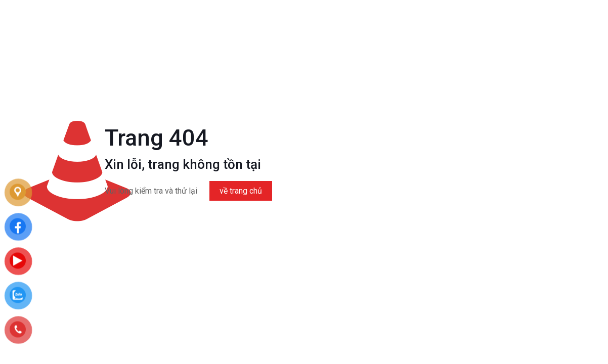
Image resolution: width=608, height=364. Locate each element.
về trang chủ (241, 191)
